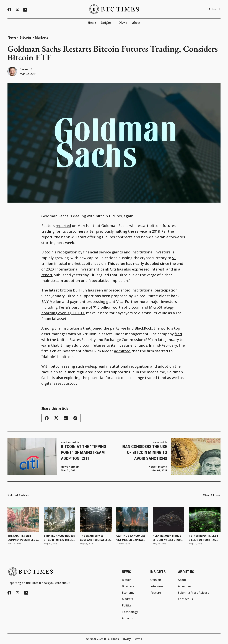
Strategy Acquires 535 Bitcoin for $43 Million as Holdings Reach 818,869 (59, 538)
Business (128, 586)
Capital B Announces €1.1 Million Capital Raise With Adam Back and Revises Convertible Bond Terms (131, 538)
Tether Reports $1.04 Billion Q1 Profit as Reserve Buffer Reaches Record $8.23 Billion (203, 538)
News (123, 23)
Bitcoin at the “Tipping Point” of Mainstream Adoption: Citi (84, 453)
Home (92, 23)
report (47, 275)
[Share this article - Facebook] (47, 418)
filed (178, 334)
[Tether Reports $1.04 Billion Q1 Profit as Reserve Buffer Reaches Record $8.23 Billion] (205, 519)
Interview (157, 586)
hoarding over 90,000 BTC (63, 313)
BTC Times (111, 639)
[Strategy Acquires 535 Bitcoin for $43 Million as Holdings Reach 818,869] (60, 519)
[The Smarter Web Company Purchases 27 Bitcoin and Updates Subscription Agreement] (96, 519)
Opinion (156, 580)
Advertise (184, 586)
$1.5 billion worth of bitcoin (116, 307)
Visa (120, 302)
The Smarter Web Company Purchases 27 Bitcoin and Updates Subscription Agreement (96, 538)
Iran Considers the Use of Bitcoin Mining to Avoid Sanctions (144, 453)
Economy (128, 593)
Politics (127, 605)
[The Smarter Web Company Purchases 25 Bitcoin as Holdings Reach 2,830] (23, 519)
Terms (138, 639)
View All (212, 495)
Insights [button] (108, 23)
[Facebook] (9, 10)
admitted (122, 351)
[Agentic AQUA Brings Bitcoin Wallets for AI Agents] (169, 519)
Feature (156, 593)
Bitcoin (26, 37)
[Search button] (214, 9)
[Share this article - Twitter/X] (56, 418)
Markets (42, 37)
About (136, 23)
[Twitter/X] (17, 10)
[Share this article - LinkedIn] (66, 418)
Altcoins (127, 618)
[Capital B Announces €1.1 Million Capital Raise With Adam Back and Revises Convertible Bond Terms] (132, 519)
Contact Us (185, 599)
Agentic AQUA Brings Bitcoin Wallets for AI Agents (168, 538)
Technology (130, 612)
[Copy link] (75, 418)
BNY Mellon (51, 302)
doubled (152, 263)
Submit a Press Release (194, 593)
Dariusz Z (26, 69)
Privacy (126, 639)
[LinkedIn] (25, 10)
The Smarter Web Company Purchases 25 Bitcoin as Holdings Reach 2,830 (23, 538)
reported (63, 226)
